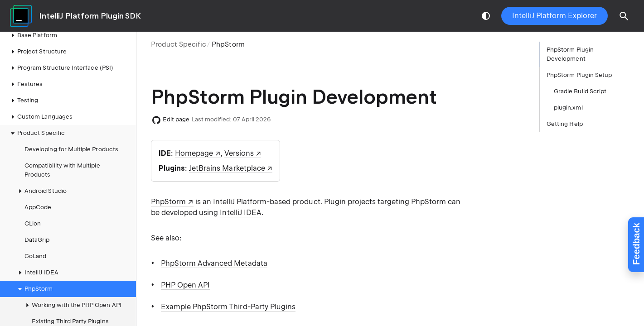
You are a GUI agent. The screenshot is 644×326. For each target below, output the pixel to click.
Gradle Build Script (580, 91)
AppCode (38, 207)
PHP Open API (185, 285)
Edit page (176, 119)
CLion (33, 223)
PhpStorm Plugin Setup (579, 75)
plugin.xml (568, 108)
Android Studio (41, 191)
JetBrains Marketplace (227, 168)
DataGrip (37, 240)
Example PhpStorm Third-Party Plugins (228, 307)
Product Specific (179, 44)
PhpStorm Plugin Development (570, 54)
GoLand (35, 256)
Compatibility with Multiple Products (62, 170)
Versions (239, 153)
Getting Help (565, 124)
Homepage (194, 153)
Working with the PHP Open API (72, 305)
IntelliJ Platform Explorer (554, 16)
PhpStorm (34, 289)
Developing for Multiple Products (71, 149)
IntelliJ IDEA (37, 273)
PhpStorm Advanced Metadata (214, 263)
